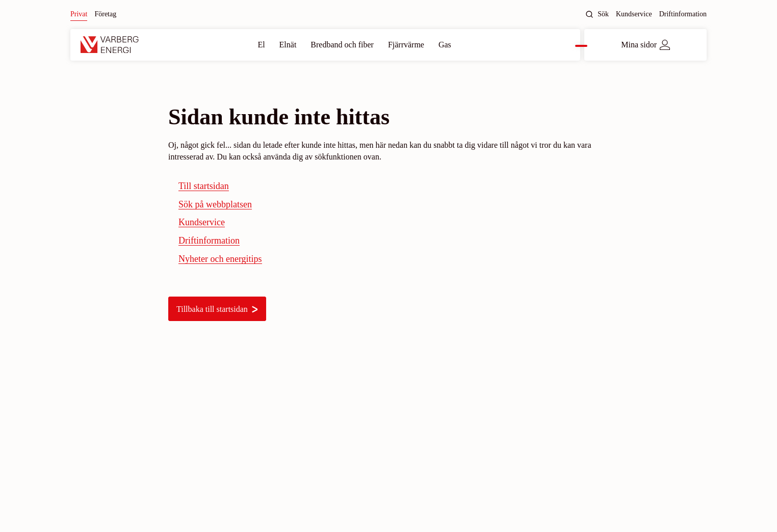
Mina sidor (645, 45)
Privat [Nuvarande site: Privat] (79, 14)
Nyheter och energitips (220, 259)
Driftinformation (683, 14)
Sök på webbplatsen (215, 204)
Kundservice (634, 14)
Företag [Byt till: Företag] (105, 14)
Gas (445, 45)
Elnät (288, 45)
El (261, 45)
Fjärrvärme (406, 45)
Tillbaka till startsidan (217, 309)
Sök (597, 14)
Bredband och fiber (342, 45)
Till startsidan (204, 186)
